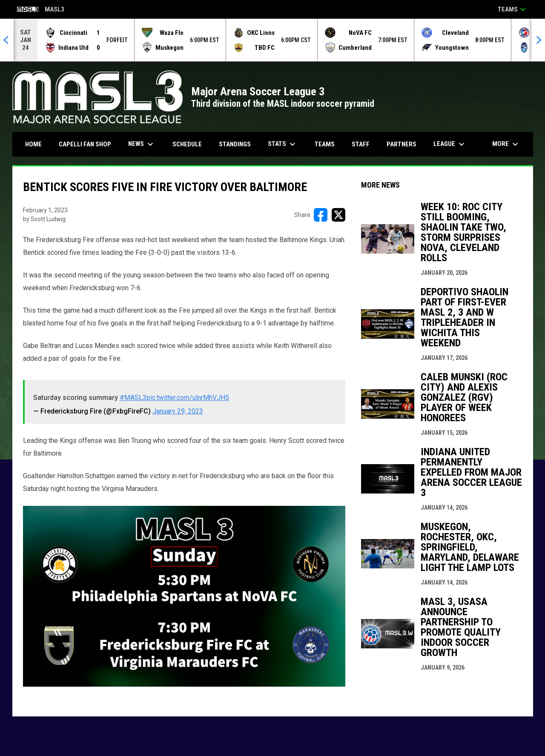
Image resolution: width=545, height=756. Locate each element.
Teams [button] (513, 9)
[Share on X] (338, 215)
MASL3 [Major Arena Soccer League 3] (41, 10)
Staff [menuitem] (361, 144)
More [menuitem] (506, 144)
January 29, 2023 (178, 411)
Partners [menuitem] (402, 144)
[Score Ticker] (272, 40)
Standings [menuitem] (235, 144)
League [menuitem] (450, 144)
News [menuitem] (142, 144)
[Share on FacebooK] (321, 215)
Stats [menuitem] (283, 144)
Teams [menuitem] (325, 144)
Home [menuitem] (33, 144)
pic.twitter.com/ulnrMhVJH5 (188, 398)
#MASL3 (133, 398)
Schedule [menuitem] (187, 144)
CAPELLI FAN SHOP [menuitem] (88, 144)
